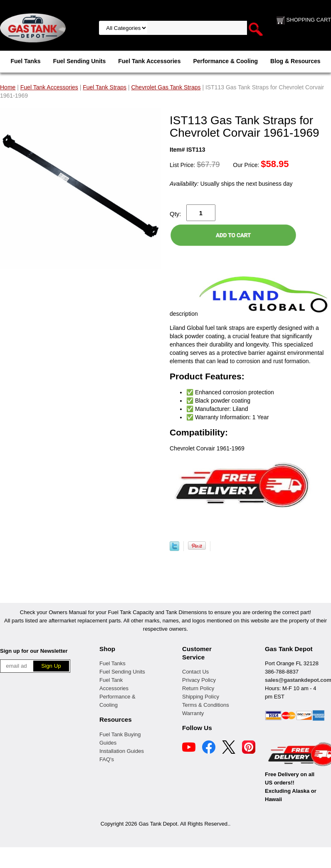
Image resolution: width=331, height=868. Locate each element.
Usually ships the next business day (231, 184)
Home (8, 87)
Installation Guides (122, 751)
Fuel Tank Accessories (149, 61)
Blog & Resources (295, 61)
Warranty (193, 713)
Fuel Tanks (25, 61)
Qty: (175, 214)
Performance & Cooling (225, 61)
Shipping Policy (201, 697)
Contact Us (195, 672)
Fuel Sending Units (79, 61)
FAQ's (107, 759)
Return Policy (198, 688)
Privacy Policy (199, 680)
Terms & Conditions (206, 705)
